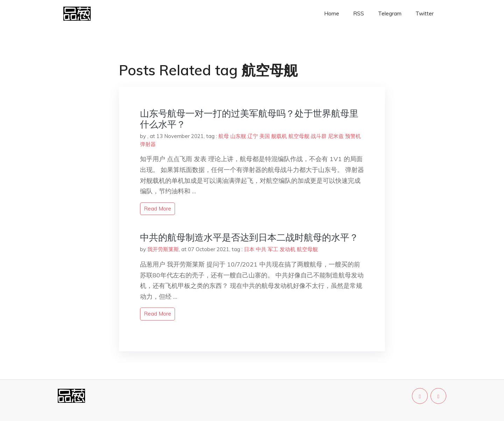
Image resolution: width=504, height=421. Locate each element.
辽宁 (253, 136)
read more (157, 209)
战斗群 (319, 136)
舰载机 (279, 136)
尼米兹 (336, 136)
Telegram (390, 13)
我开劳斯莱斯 (163, 249)
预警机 (353, 136)
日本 (249, 249)
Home (332, 13)
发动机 (288, 249)
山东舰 (238, 136)
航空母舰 (299, 136)
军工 (273, 249)
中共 (261, 249)
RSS (359, 13)
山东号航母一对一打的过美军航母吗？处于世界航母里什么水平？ (249, 119)
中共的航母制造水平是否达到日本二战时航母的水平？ (249, 237)
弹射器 (148, 144)
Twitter (425, 13)
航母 (224, 136)
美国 (265, 136)
